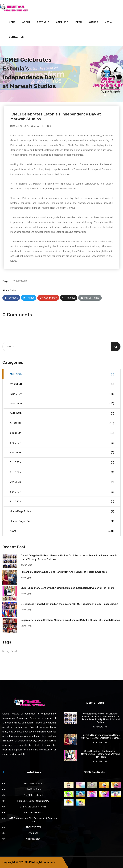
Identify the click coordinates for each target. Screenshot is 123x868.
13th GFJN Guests (33, 813)
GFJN (28, 862)
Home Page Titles (62, 511)
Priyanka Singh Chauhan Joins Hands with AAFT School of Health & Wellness (64, 572)
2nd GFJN (62, 433)
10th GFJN (62, 374)
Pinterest (69, 298)
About (26, 23)
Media (108, 23)
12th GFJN (62, 394)
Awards (93, 23)
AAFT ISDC (62, 23)
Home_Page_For (62, 521)
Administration (33, 839)
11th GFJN (62, 384)
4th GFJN (62, 453)
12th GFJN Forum (33, 789)
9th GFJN (62, 502)
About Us (33, 833)
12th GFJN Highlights (33, 795)
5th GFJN (62, 463)
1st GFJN (62, 423)
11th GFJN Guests (33, 784)
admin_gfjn (38, 126)
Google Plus (48, 298)
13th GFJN (62, 404)
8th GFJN (62, 492)
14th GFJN (62, 414)
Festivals (43, 23)
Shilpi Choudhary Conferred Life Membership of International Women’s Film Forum (67, 588)
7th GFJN (62, 482)
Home (12, 23)
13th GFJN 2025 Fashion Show (33, 801)
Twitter (29, 298)
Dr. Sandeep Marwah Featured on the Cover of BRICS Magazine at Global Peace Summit (70, 604)
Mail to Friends (90, 298)
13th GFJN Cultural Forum (33, 807)
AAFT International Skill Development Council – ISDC (33, 820)
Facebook (11, 298)
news (62, 531)
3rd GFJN (62, 443)
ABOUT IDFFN (33, 827)
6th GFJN (62, 472)
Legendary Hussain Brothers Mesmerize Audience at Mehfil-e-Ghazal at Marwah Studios (70, 620)
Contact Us (16, 37)
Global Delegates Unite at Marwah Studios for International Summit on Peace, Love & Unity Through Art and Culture (101, 718)
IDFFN (78, 23)
